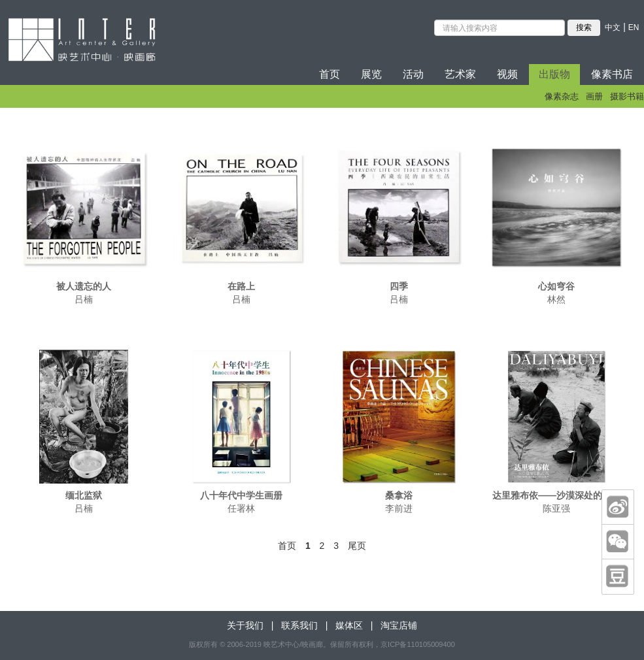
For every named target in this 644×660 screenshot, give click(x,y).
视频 (507, 74)
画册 (594, 96)
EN (634, 27)
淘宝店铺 (399, 625)
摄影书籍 (627, 96)
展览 (371, 74)
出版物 (554, 74)
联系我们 (299, 625)
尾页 (357, 546)
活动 (413, 74)
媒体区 (349, 625)
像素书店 (612, 74)
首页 (330, 74)
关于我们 (245, 625)
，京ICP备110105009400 (414, 644)
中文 (613, 27)
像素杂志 (562, 96)
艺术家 (460, 74)
